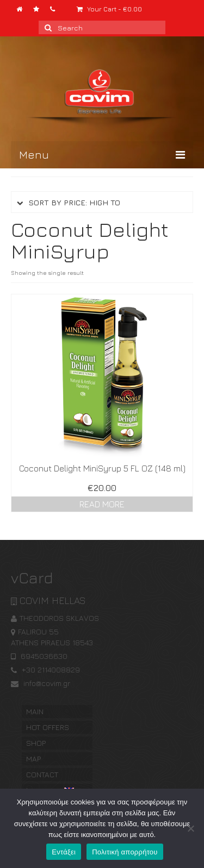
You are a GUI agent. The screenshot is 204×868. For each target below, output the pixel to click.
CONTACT (42, 774)
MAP (33, 759)
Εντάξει (64, 852)
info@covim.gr (41, 683)
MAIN (35, 711)
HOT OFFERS (48, 727)
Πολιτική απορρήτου (125, 852)
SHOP (36, 743)
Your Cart (109, 9)
